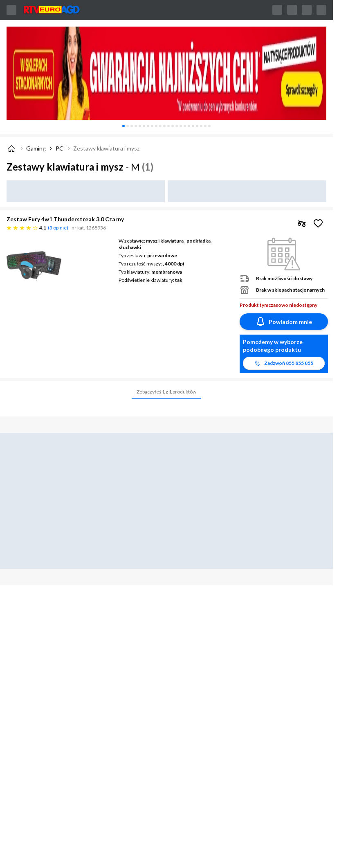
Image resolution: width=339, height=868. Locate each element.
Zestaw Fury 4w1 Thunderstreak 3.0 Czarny (65, 219)
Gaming (36, 148)
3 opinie (58, 228)
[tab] (123, 126)
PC (59, 148)
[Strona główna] (11, 148)
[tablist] (166, 126)
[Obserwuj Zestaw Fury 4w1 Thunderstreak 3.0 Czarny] (318, 223)
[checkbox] (302, 223)
